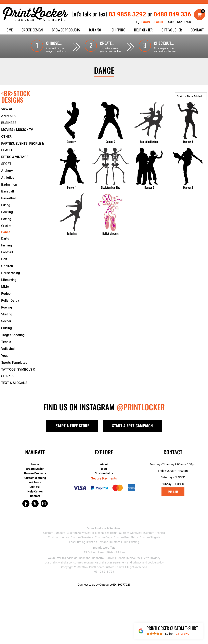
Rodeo (6, 294)
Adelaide (72, 558)
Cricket (6, 226)
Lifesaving (9, 280)
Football (7, 252)
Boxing (6, 219)
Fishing (6, 245)
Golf (4, 259)
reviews (182, 634)
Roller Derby (10, 300)
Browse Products (35, 473)
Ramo (101, 552)
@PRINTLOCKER (141, 407)
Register (159, 22)
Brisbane (85, 558)
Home (35, 464)
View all (7, 109)
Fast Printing (77, 542)
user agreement (116, 562)
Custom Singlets (150, 537)
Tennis (6, 342)
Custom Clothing (35, 478)
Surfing (6, 328)
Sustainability (104, 473)
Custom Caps (103, 537)
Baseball (8, 191)
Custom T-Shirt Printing (125, 542)
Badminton (9, 184)
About (104, 464)
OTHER (6, 137)
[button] (32, 30)
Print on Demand (98, 542)
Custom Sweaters (82, 537)
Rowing (7, 307)
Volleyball (8, 349)
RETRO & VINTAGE (15, 157)
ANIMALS (8, 116)
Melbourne (134, 558)
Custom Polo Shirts (126, 537)
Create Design (35, 469)
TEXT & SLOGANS (14, 383)
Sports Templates (14, 363)
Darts (5, 238)
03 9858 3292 (127, 14)
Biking (6, 205)
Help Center (35, 491)
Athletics (8, 178)
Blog (104, 469)
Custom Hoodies (58, 537)
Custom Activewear (79, 533)
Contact (35, 496)
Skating (7, 314)
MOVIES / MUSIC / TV (17, 130)
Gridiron (7, 266)
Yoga (5, 356)
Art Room (35, 482)
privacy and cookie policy (148, 562)
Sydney (156, 558)
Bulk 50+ (35, 487)
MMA (5, 287)
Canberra (98, 558)
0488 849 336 (172, 14)
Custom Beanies (154, 533)
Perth (146, 558)
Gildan (111, 552)
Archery (7, 171)
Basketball (9, 198)
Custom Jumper (53, 533)
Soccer (6, 321)
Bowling (7, 212)
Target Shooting (13, 335)
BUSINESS (9, 123)
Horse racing (11, 273)
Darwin (110, 558)
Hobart (121, 558)
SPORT (6, 164)
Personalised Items (105, 533)
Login (146, 22)
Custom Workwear (131, 533)
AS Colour (90, 552)
